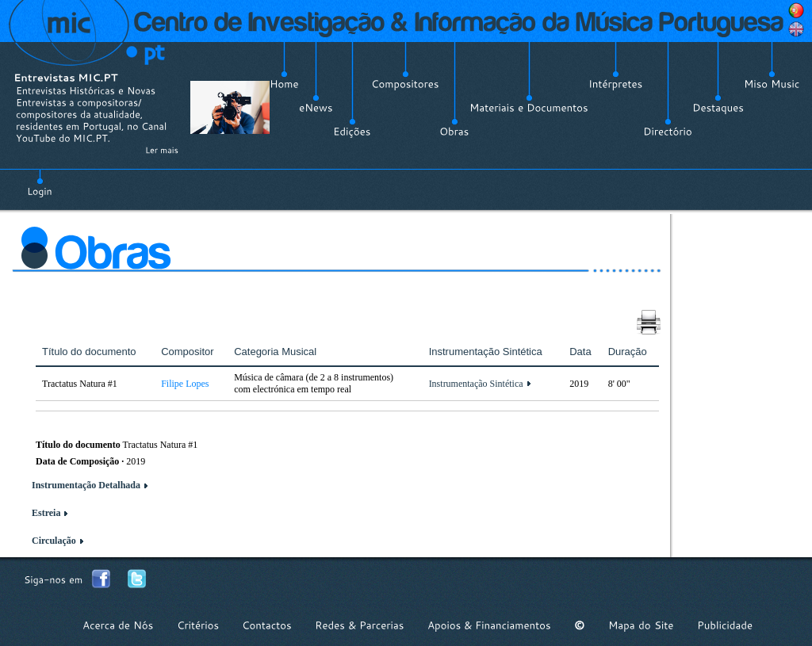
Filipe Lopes (185, 384)
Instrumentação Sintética (476, 384)
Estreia (46, 513)
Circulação (54, 541)
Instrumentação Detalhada (86, 485)
